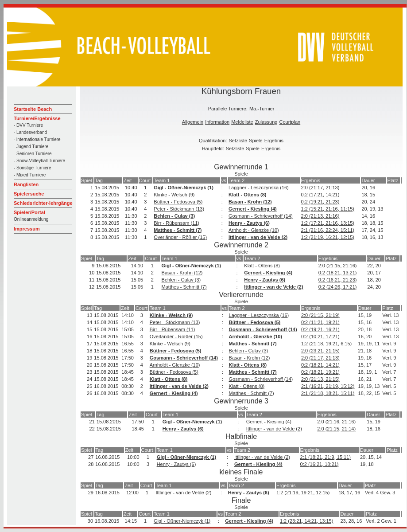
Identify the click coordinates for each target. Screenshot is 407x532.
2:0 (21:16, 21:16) (336, 422)
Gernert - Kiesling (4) (253, 209)
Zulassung (266, 122)
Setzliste (238, 141)
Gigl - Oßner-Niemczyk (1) (183, 188)
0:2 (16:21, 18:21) (320, 464)
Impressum (27, 229)
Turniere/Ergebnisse (37, 118)
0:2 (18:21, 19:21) (320, 372)
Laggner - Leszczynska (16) (259, 188)
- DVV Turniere (28, 125)
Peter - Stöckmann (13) (179, 209)
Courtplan (290, 122)
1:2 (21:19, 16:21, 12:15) (328, 237)
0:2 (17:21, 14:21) (320, 195)
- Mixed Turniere (30, 175)
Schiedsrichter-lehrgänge (43, 203)
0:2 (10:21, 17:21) (320, 336)
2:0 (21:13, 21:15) (320, 379)
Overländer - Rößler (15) (180, 237)
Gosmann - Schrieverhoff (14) (261, 216)
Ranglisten (26, 184)
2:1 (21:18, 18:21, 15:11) (328, 393)
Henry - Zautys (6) (249, 223)
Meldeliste (242, 122)
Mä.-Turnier (262, 109)
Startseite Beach (33, 109)
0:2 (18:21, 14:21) (320, 365)
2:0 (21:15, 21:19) (320, 315)
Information (217, 122)
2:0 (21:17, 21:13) (320, 188)
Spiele (256, 141)
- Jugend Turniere (31, 147)
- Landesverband (30, 132)
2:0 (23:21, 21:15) (320, 351)
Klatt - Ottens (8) (248, 195)
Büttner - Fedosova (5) (178, 202)
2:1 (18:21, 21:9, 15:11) (326, 457)
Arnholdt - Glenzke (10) (254, 230)
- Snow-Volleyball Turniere (39, 161)
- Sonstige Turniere (33, 168)
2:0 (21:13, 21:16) (320, 216)
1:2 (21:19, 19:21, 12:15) (303, 493)
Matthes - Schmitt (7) (178, 230)
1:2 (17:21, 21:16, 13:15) (328, 223)
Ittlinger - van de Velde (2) (258, 237)
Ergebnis (274, 141)
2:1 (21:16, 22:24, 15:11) (328, 230)
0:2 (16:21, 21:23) (338, 280)
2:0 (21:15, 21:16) (338, 266)
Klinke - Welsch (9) (174, 195)
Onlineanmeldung (31, 219)
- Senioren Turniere (33, 154)
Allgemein (193, 122)
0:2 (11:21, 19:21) (320, 322)
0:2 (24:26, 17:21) (338, 287)
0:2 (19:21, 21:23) (320, 202)
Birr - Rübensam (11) (176, 223)
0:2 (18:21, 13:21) (338, 273)
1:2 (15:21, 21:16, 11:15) (328, 209)
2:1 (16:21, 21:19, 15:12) (328, 386)
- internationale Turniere (37, 139)
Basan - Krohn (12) (250, 202)
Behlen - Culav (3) (174, 216)
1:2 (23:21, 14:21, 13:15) (306, 521)
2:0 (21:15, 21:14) (336, 429)
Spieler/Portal (29, 212)
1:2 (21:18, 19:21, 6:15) (326, 344)
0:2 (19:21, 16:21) (320, 329)
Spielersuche (29, 194)
